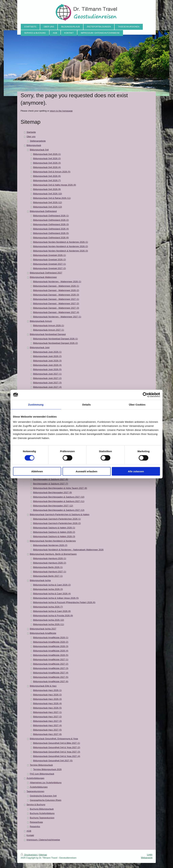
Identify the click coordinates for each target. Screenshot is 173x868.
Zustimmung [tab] (36, 404)
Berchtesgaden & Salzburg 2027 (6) (51, 479)
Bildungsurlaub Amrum (41, 321)
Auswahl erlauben (86, 471)
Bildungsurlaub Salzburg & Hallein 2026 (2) (54, 532)
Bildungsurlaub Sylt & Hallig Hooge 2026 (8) (55, 185)
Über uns (31, 136)
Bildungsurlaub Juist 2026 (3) (47, 361)
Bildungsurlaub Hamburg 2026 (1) (50, 558)
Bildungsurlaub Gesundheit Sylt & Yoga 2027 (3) (57, 752)
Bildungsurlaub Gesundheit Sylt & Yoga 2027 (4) (57, 756)
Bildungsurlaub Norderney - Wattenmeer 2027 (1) (57, 317)
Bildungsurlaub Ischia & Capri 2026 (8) (52, 611)
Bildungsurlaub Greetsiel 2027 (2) (50, 268)
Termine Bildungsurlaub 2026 (47, 769)
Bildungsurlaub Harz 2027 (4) (47, 725)
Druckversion (29, 855)
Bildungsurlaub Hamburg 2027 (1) (50, 572)
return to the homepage (61, 111)
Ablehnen (37, 471)
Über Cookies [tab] (137, 404)
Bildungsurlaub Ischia (40, 580)
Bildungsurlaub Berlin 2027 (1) (48, 576)
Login (150, 855)
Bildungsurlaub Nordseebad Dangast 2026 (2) (55, 343)
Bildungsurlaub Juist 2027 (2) (47, 378)
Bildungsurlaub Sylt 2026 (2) (47, 158)
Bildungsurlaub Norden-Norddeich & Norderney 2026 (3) (60, 251)
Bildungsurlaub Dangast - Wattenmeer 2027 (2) (56, 304)
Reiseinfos (35, 827)
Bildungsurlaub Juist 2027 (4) (47, 387)
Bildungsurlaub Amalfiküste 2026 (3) (51, 646)
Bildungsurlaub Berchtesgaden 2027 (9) (52, 492)
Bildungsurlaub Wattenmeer (43, 277)
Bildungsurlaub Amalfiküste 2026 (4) (51, 651)
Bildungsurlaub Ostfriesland (43, 211)
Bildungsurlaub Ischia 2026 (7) (48, 607)
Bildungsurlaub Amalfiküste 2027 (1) (51, 659)
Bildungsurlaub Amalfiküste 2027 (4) (51, 673)
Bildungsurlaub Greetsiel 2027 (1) (50, 264)
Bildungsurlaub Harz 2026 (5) (47, 708)
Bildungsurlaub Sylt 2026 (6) (47, 176)
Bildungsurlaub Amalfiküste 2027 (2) (51, 664)
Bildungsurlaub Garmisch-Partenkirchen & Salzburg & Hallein (60, 514)
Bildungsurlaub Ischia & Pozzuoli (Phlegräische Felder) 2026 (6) (64, 602)
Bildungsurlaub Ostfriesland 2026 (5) (51, 233)
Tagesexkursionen (35, 791)
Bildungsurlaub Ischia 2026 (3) (48, 589)
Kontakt (30, 835)
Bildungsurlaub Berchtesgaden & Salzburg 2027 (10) (59, 497)
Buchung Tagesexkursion (42, 818)
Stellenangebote (38, 141)
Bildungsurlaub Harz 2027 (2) (47, 717)
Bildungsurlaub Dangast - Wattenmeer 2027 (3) (56, 308)
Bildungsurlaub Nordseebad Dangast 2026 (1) (55, 339)
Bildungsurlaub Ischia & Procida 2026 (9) (53, 616)
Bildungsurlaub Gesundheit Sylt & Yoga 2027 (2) (57, 747)
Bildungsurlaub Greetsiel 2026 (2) (50, 260)
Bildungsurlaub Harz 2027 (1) (47, 712)
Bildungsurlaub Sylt (39, 150)
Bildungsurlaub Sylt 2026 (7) (47, 180)
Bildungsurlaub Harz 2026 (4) (47, 703)
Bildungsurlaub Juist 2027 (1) (47, 374)
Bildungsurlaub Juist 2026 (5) (47, 369)
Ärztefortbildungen (35, 778)
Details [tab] (86, 404)
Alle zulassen (136, 471)
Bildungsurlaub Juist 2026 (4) (47, 365)
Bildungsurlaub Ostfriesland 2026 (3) (51, 224)
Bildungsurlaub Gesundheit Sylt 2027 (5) (53, 761)
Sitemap (43, 855)
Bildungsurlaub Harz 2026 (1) (47, 690)
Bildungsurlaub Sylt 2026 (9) (47, 189)
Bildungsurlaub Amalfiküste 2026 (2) (51, 642)
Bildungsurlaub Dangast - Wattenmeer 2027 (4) (56, 312)
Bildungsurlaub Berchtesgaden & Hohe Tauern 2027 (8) (60, 488)
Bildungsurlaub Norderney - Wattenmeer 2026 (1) (57, 282)
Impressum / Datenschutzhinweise (43, 840)
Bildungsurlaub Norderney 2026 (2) (50, 545)
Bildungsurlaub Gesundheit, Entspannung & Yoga (54, 739)
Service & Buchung (36, 805)
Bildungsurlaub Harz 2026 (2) (47, 695)
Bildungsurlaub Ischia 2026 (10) (49, 620)
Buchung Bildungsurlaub (42, 809)
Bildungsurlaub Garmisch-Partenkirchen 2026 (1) (57, 519)
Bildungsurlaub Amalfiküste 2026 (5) (51, 655)
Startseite (31, 132)
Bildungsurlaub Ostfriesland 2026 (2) (51, 220)
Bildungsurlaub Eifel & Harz (43, 686)
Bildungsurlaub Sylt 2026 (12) (48, 202)
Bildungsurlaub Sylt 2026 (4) (47, 167)
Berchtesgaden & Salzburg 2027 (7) (51, 484)
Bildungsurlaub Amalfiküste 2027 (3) (51, 668)
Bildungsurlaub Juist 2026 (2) (47, 356)
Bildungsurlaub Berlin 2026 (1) (48, 567)
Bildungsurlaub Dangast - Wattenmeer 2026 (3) (56, 295)
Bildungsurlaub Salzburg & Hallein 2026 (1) (54, 528)
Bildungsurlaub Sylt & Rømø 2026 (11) (52, 198)
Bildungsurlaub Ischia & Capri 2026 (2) (52, 585)
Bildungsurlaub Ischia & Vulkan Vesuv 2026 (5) (56, 598)
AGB (29, 831)
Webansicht (147, 858)
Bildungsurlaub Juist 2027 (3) (47, 383)
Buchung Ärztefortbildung (42, 813)
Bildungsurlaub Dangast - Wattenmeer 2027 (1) (56, 299)
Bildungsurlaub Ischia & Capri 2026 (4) (52, 594)
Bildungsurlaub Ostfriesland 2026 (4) (51, 229)
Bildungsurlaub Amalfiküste (43, 633)
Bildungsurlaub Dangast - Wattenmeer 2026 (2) (56, 290)
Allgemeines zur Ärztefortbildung (46, 783)
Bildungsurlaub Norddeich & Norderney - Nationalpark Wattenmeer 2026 (68, 550)
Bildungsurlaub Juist (40, 347)
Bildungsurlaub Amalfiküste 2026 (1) (51, 638)
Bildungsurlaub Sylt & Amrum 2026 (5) (52, 172)
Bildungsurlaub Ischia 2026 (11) (49, 624)
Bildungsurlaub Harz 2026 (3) (47, 699)
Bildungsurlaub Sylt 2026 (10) (48, 194)
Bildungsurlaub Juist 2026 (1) (47, 352)
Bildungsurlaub (34, 145)
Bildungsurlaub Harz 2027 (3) (47, 721)
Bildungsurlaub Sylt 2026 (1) (47, 154)
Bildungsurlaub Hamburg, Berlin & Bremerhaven (53, 554)
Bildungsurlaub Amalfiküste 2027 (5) (51, 677)
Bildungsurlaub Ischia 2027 (43, 629)
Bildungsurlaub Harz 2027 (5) (47, 730)
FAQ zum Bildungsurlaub (42, 774)
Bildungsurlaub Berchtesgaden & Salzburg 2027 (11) (59, 501)
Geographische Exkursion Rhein (46, 800)
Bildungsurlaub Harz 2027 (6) (47, 734)
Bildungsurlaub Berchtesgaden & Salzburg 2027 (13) (59, 510)
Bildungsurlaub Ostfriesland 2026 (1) (51, 216)
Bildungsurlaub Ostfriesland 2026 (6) (51, 238)
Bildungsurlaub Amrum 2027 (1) (49, 330)
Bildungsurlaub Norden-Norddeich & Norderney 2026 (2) (60, 246)
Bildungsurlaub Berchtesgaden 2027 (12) (53, 506)
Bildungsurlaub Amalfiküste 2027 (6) (51, 681)
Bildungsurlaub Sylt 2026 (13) (48, 207)
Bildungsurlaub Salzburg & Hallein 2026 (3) (54, 536)
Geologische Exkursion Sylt (43, 796)
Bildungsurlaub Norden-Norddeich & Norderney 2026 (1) (60, 242)
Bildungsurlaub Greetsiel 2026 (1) (50, 255)
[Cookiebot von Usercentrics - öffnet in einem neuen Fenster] (145, 395)
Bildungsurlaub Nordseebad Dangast (48, 334)
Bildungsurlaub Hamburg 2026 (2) (50, 563)
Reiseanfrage (36, 822)
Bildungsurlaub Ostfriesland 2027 (46, 273)
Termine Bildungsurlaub (41, 765)
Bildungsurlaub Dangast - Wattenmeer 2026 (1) (56, 286)
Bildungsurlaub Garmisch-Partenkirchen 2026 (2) (57, 523)
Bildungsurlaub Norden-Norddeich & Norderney (53, 541)
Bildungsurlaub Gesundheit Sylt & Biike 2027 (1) (57, 743)
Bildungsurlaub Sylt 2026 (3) (47, 163)
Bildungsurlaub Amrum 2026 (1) (49, 325)
